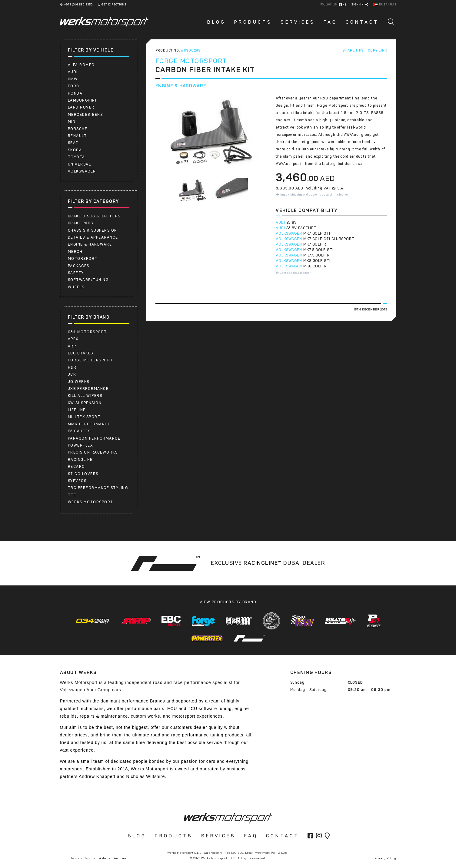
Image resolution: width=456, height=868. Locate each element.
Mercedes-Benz (86, 115)
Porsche (78, 129)
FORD (74, 86)
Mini (72, 122)
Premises (120, 858)
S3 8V (292, 223)
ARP (72, 346)
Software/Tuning (88, 280)
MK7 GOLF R (315, 244)
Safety (76, 273)
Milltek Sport (84, 417)
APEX (73, 339)
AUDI (73, 72)
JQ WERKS (79, 382)
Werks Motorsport (91, 502)
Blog (216, 22)
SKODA (75, 150)
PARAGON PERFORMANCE (94, 438)
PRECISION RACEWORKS (93, 452)
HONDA (75, 93)
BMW (73, 79)
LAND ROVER (81, 107)
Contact (362, 22)
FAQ (330, 22)
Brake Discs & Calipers (94, 216)
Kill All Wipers (85, 396)
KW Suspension (85, 403)
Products (253, 22)
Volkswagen (82, 171)
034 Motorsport (87, 332)
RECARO (77, 467)
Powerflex (81, 445)
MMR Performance (89, 424)
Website (105, 858)
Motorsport (83, 259)
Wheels (76, 287)
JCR (72, 374)
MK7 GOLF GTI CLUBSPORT (329, 239)
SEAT (73, 143)
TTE (72, 495)
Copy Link (377, 50)
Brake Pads (81, 223)
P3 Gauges (79, 431)
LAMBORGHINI (82, 100)
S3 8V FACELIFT (301, 228)
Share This (353, 50)
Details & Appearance (93, 237)
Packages (79, 266)
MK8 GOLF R (315, 266)
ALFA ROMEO (81, 65)
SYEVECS (77, 481)
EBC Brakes (81, 353)
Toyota (77, 157)
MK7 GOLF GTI (317, 233)
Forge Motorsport (90, 360)
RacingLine (80, 460)
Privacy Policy (385, 858)
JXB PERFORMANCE (88, 389)
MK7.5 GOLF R (316, 255)
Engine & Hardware (90, 244)
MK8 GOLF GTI (317, 261)
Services (298, 22)
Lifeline (77, 410)
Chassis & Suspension (93, 230)
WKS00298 (190, 50)
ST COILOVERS (83, 474)
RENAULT (77, 136)
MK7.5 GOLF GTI (318, 250)
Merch (75, 252)
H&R (72, 367)
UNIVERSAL (80, 164)
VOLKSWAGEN (289, 233)
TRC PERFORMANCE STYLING (98, 488)
